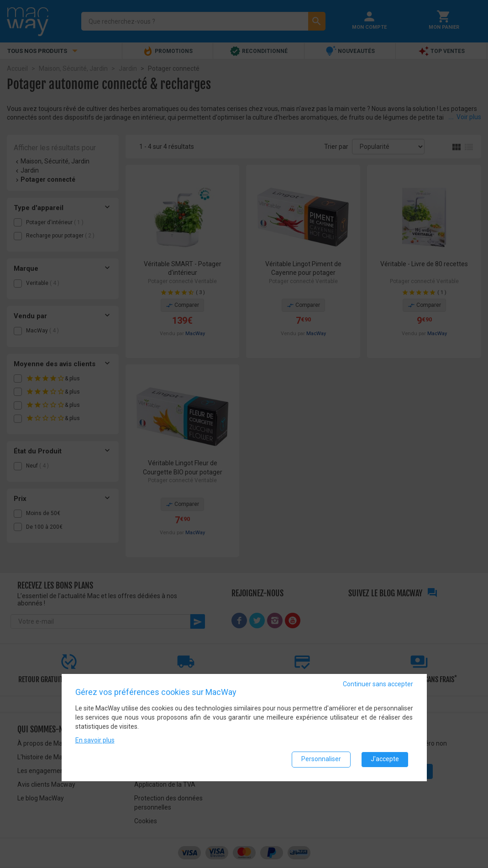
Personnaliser (321, 759)
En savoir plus (95, 740)
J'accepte (385, 759)
